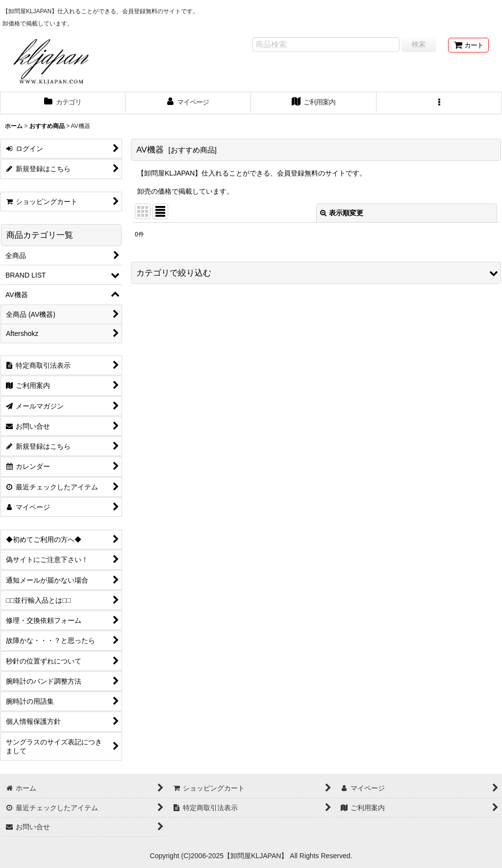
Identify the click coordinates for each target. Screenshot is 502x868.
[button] (439, 103)
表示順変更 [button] (342, 213)
